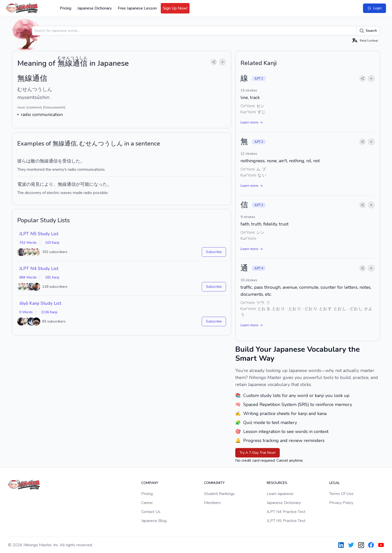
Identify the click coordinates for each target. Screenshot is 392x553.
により (46, 184)
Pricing (65, 8)
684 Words (28, 277)
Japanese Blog (154, 521)
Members (212, 503)
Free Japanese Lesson (137, 8)
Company (150, 483)
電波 (22, 184)
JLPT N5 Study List (39, 234)
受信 (67, 161)
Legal (334, 483)
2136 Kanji (49, 312)
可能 (85, 184)
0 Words (26, 312)
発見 (35, 184)
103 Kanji (52, 243)
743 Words (28, 243)
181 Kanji (52, 277)
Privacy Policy (341, 503)
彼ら (22, 161)
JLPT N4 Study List (39, 268)
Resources (277, 483)
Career (147, 503)
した (76, 161)
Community (214, 483)
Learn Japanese (280, 494)
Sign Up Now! (175, 8)
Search (368, 31)
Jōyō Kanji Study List (40, 303)
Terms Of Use (341, 494)
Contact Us (151, 512)
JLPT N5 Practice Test (286, 521)
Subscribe (214, 252)
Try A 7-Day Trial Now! (257, 453)
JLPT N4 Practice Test (286, 512)
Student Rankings (219, 494)
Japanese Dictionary (94, 8)
